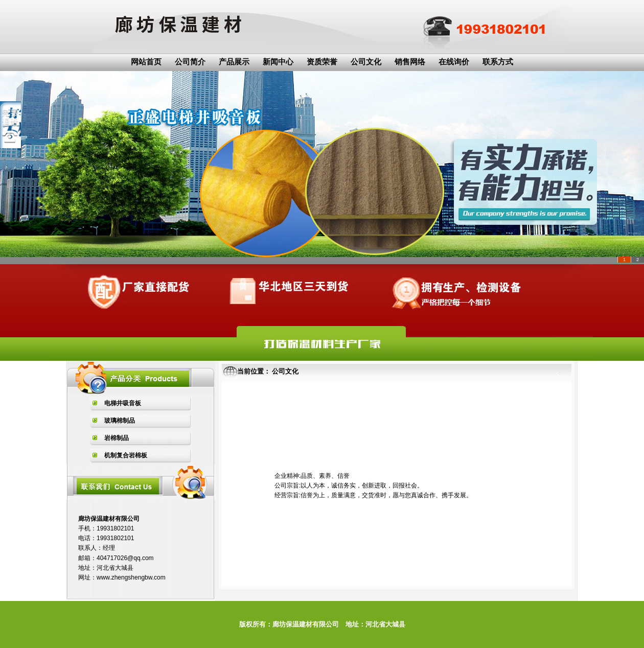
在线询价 (454, 62)
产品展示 (234, 62)
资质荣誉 (322, 62)
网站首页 (146, 62)
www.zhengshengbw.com (131, 577)
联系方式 (498, 62)
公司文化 (366, 62)
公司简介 (190, 62)
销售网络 (410, 62)
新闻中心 (278, 62)
